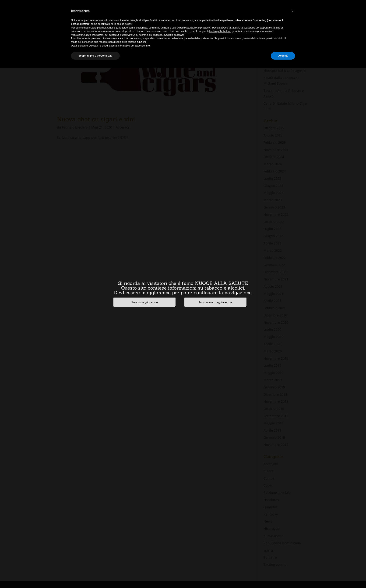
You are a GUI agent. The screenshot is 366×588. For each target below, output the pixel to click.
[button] (293, 11)
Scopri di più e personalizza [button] (95, 56)
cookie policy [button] (124, 24)
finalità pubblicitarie (220, 31)
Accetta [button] (283, 56)
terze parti (128, 28)
